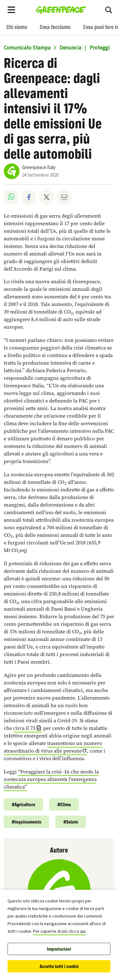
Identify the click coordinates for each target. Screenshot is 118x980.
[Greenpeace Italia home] (61, 9)
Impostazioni (59, 949)
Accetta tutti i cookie (59, 966)
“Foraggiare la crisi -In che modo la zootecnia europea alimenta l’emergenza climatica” (51, 779)
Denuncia (70, 48)
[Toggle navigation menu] (11, 9)
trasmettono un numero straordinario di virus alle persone (53, 747)
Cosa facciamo (55, 27)
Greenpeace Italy (39, 168)
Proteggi (100, 48)
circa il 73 (24, 728)
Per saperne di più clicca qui (59, 931)
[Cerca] (109, 9)
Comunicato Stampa (27, 48)
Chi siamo (17, 27)
